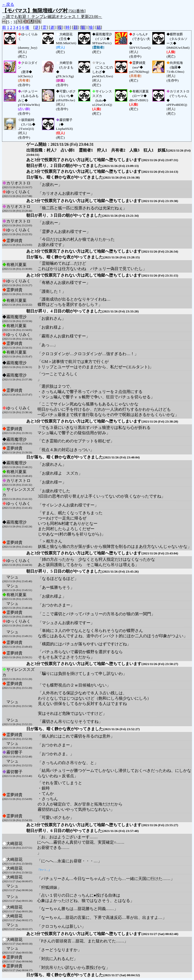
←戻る (8, 4)
